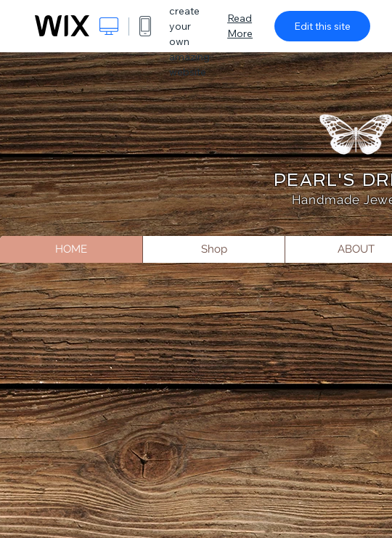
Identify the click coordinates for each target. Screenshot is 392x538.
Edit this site (322, 26)
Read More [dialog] (240, 26)
